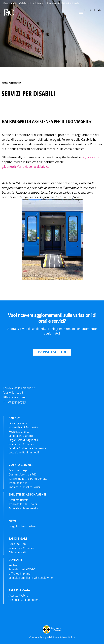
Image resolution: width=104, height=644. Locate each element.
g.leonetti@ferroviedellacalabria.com (27, 167)
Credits (33, 637)
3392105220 (91, 157)
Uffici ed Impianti (20, 574)
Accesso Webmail (19, 596)
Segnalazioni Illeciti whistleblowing (31, 578)
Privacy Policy (67, 637)
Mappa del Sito (48, 637)
